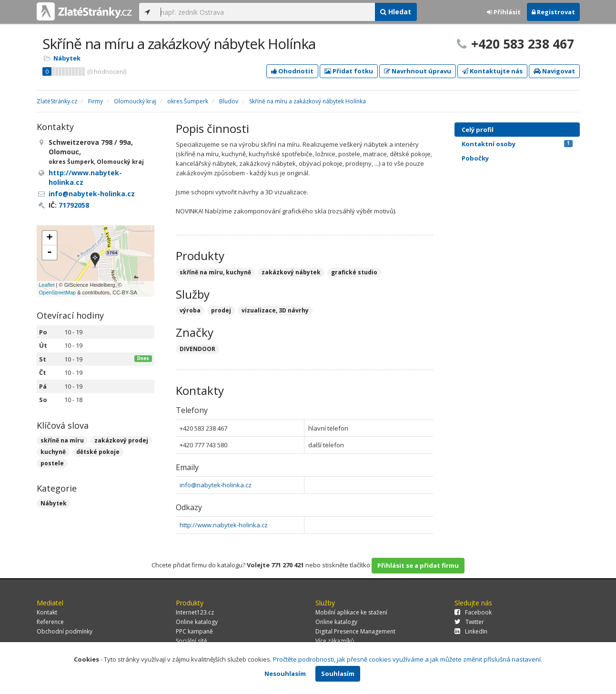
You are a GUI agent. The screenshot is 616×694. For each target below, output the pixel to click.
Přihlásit (504, 12)
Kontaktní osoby (517, 144)
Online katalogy (197, 622)
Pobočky (475, 158)
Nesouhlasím (285, 674)
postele (52, 463)
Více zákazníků (335, 641)
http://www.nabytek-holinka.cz (224, 525)
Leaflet (47, 285)
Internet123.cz (195, 612)
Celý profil (478, 130)
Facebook (473, 612)
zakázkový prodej (121, 440)
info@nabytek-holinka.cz (216, 485)
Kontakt (47, 612)
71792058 (74, 205)
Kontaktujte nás (492, 71)
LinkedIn (471, 631)
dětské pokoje (98, 452)
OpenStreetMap (58, 292)
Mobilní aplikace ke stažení (351, 612)
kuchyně (53, 452)
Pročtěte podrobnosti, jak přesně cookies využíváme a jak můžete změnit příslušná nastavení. (408, 659)
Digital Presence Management (355, 631)
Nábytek (67, 58)
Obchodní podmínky (65, 631)
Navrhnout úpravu (418, 71)
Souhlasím (338, 674)
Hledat (396, 12)
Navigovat (554, 71)
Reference (50, 622)
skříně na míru (62, 440)
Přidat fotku (349, 71)
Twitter (469, 622)
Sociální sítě (192, 641)
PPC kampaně (194, 631)
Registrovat (553, 12)
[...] (265, 12)
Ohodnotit (292, 71)
